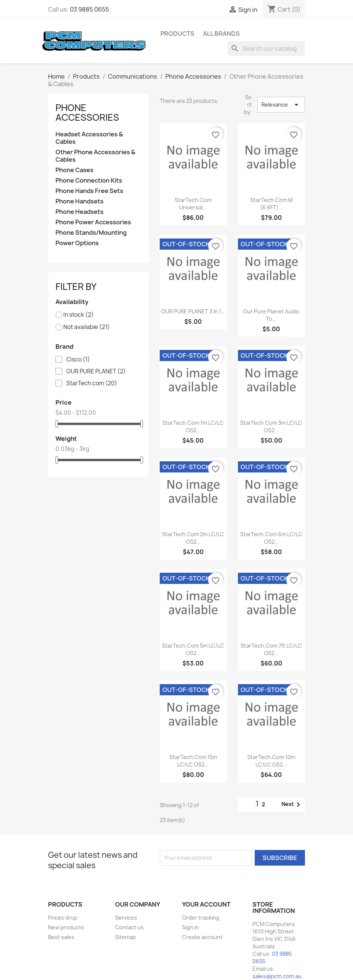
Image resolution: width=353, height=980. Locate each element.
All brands (221, 34)
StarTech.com (92, 383)
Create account (202, 937)
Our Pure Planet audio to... (271, 315)
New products (66, 927)
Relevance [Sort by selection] (281, 105)
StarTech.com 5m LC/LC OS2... (193, 649)
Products (177, 34)
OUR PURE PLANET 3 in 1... (193, 311)
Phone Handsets (79, 201)
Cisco (78, 360)
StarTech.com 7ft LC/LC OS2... (271, 649)
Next (292, 804)
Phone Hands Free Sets (89, 191)
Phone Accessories (87, 113)
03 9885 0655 (90, 9)
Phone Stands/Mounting (91, 233)
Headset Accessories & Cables (89, 138)
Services (126, 918)
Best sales (61, 937)
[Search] (266, 48)
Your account (206, 904)
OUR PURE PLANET (96, 372)
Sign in (190, 927)
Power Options (77, 243)
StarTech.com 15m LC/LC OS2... (193, 761)
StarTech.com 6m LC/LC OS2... (271, 538)
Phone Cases (74, 170)
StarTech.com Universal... (193, 204)
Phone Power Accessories (93, 222)
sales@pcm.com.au (277, 976)
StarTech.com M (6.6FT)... (271, 204)
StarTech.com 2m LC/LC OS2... (193, 538)
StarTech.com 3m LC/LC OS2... (271, 426)
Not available (87, 327)
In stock (79, 315)
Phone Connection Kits (89, 181)
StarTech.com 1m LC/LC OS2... (193, 426)
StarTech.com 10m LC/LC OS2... (271, 761)
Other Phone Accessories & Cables (95, 156)
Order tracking (201, 918)
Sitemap (125, 937)
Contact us (129, 927)
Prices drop (63, 918)
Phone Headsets (79, 212)
